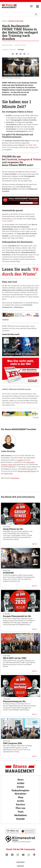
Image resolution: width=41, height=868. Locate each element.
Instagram (24, 159)
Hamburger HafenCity (18, 147)
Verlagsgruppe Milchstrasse (27, 471)
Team (21, 812)
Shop (20, 797)
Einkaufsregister (20, 790)
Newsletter (21, 794)
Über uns (20, 808)
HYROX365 (8, 573)
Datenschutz (21, 862)
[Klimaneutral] (20, 831)
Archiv (20, 801)
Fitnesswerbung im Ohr (14, 701)
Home (4, 21)
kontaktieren (15, 478)
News (20, 780)
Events (20, 787)
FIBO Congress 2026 (12, 743)
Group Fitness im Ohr (13, 529)
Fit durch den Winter (20, 272)
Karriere (20, 804)
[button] (13, 54)
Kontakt (20, 819)
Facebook (12, 159)
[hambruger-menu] (36, 6)
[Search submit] (36, 14)
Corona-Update (7, 221)
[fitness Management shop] (31, 6)
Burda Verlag (8, 474)
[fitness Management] (10, 6)
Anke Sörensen (7, 45)
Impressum (20, 866)
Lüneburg (20, 460)
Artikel (21, 783)
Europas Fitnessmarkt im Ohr (17, 616)
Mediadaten (21, 815)
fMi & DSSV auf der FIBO (15, 658)
